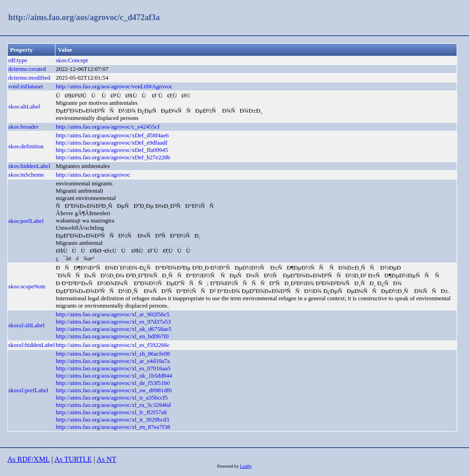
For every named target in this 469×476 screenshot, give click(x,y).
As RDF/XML (28, 459)
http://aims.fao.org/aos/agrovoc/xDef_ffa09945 (112, 150)
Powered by (229, 466)
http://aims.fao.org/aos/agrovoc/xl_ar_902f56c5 (113, 314)
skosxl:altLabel (26, 325)
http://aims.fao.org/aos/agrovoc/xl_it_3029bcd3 (112, 419)
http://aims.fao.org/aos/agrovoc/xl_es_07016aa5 (113, 368)
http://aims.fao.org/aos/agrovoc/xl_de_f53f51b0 (113, 383)
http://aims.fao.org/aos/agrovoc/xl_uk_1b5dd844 (114, 376)
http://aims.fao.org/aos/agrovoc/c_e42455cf (108, 127)
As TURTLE (73, 459)
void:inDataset (26, 86)
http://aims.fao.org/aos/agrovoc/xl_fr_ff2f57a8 (111, 412)
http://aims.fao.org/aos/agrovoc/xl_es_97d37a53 (113, 322)
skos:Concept (72, 60)
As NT (106, 459)
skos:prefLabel (26, 221)
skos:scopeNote (27, 286)
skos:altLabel (24, 106)
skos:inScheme (26, 175)
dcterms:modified (29, 78)
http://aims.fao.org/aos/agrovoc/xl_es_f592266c (113, 345)
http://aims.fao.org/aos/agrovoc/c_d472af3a (84, 17)
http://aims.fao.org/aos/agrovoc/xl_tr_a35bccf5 (112, 398)
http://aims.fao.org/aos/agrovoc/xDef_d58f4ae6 (112, 135)
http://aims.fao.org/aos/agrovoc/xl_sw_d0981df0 (114, 390)
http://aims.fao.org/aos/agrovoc (93, 175)
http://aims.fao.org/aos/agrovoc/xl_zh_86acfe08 (113, 354)
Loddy (246, 466)
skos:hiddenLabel (29, 166)
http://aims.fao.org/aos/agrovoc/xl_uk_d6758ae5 (114, 329)
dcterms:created (27, 69)
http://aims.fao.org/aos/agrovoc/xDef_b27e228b (113, 157)
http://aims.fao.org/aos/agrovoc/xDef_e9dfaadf (112, 143)
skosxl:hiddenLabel (32, 345)
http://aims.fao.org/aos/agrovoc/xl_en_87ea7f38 (113, 427)
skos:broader (23, 127)
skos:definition (26, 146)
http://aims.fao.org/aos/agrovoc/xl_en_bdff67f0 (112, 336)
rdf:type (18, 60)
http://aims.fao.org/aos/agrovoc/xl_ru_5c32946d (113, 405)
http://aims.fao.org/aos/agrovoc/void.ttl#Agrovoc (114, 86)
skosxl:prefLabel (28, 390)
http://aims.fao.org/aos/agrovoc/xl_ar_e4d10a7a (113, 361)
